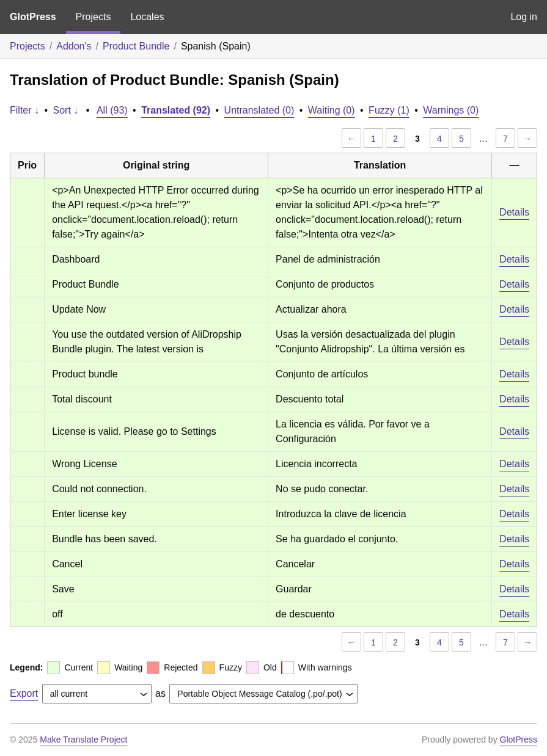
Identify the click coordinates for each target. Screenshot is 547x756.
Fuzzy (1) (389, 110)
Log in (524, 17)
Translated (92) (176, 110)
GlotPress (33, 17)
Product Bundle (136, 46)
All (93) (112, 110)
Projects (94, 17)
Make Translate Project (83, 740)
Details (514, 212)
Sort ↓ (66, 110)
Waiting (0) (332, 110)
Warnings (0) (451, 110)
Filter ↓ (24, 110)
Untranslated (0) (259, 110)
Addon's (74, 46)
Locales (147, 17)
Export (24, 693)
